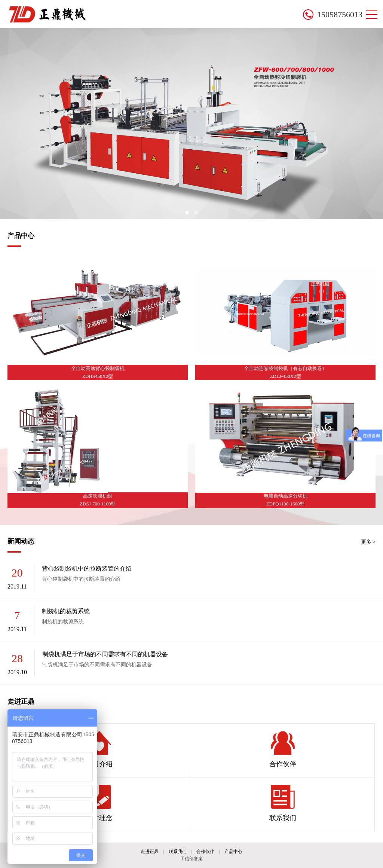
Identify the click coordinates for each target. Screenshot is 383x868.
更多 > (368, 542)
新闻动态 (21, 541)
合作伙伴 (283, 749)
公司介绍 (99, 749)
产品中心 (21, 236)
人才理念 (99, 803)
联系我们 (283, 803)
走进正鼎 (21, 702)
